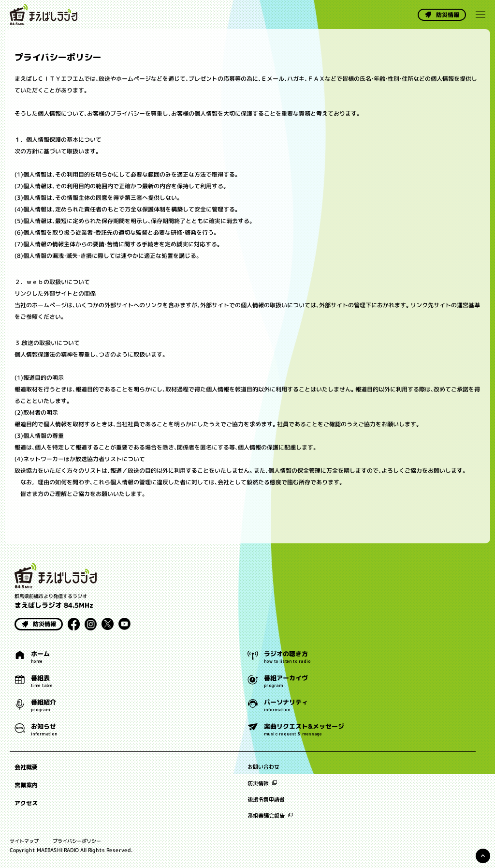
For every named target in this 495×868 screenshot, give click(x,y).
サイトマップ (24, 841)
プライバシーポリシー (77, 841)
